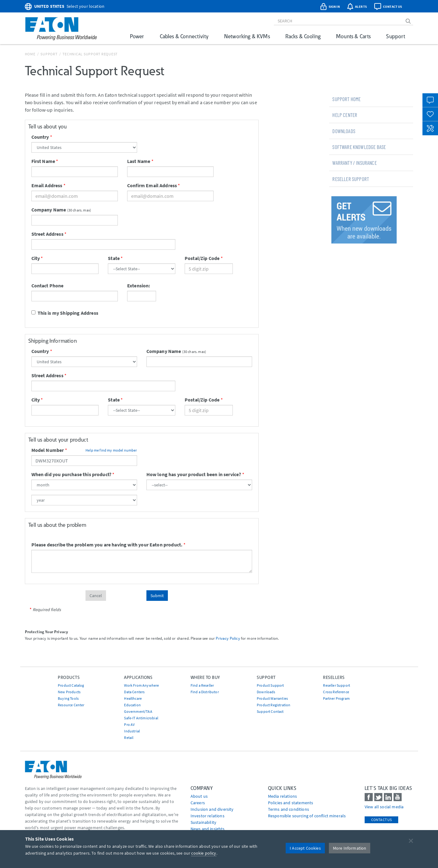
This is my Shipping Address (65, 313)
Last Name (139, 161)
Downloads (344, 131)
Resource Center (71, 705)
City (36, 258)
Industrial (132, 731)
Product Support (270, 685)
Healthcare (133, 698)
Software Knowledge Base (359, 147)
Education (132, 705)
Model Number (48, 450)
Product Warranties (272, 698)
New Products (69, 692)
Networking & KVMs (247, 36)
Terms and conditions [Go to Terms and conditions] (288, 809)
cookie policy (204, 853)
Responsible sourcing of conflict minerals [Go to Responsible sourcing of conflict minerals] (307, 816)
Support (396, 36)
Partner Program (336, 698)
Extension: (139, 285)
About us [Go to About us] (199, 796)
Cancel (96, 596)
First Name (43, 161)
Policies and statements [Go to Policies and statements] (291, 803)
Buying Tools (68, 698)
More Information (350, 848)
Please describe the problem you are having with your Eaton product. (107, 545)
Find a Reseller (202, 685)
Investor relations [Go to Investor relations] (207, 816)
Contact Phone (48, 285)
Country (40, 137)
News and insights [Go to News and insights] (208, 829)
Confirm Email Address (152, 185)
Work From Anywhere (141, 685)
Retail (129, 738)
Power (137, 36)
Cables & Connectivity (184, 36)
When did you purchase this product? (71, 474)
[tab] (371, 99)
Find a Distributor (205, 692)
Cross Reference (336, 692)
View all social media (384, 807)
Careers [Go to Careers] (198, 803)
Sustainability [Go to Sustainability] (203, 822)
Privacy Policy (228, 638)
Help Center (345, 115)
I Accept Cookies (305, 848)
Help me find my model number (111, 450)
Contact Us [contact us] (382, 820)
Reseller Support (351, 179)
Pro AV (129, 724)
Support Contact (270, 711)
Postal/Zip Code (202, 258)
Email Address (47, 185)
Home (30, 54)
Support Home (346, 99)
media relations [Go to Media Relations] (282, 796)
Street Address (47, 234)
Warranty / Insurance (354, 163)
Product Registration (274, 705)
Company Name (49, 210)
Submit (157, 596)
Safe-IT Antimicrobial (141, 718)
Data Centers (134, 692)
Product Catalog (71, 685)
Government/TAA (138, 711)
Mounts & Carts (353, 36)
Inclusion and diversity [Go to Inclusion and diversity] (212, 809)
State (114, 258)
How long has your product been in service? (194, 474)
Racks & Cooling (303, 36)
